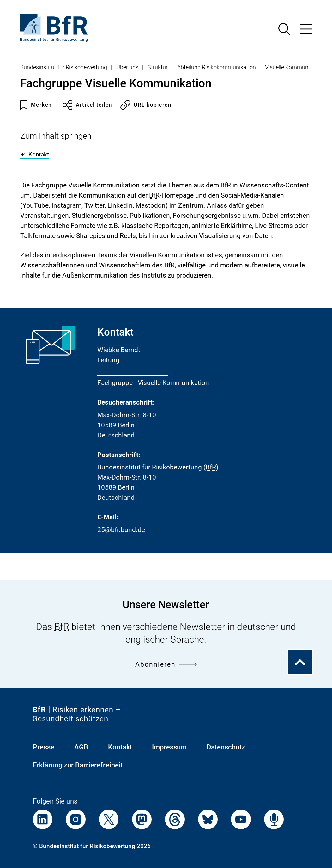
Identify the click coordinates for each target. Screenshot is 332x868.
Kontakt (35, 154)
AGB (81, 747)
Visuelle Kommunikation (295, 67)
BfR (226, 185)
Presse (44, 747)
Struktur (158, 67)
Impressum (169, 747)
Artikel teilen (87, 105)
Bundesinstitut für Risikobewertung (64, 67)
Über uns (127, 67)
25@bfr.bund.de (121, 530)
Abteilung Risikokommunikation (217, 67)
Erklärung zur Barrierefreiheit (78, 765)
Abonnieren (166, 664)
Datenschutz (226, 747)
